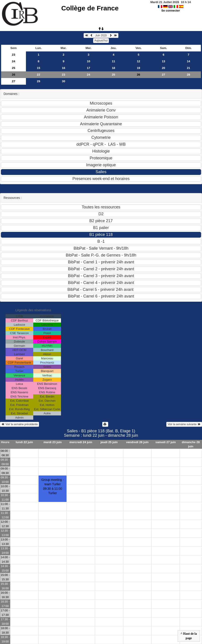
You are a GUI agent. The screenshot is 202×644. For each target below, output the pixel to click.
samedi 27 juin (166, 442)
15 (38, 68)
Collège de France (90, 8)
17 (89, 68)
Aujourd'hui (101, 41)
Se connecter (171, 11)
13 (164, 61)
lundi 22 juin (24, 442)
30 (64, 81)
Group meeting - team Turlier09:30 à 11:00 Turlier (53, 486)
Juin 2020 (101, 35)
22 (38, 75)
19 (138, 68)
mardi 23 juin (53, 442)
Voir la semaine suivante (184, 424)
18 (113, 68)
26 (14, 75)
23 (14, 55)
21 (189, 68)
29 (38, 81)
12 (138, 61)
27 (164, 75)
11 (113, 61)
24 (14, 61)
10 (89, 61)
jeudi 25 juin (109, 442)
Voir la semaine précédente (20, 424)
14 (189, 61)
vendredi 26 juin (137, 442)
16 (64, 68)
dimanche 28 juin (191, 444)
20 (164, 68)
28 (189, 75)
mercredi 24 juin (81, 442)
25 (14, 68)
